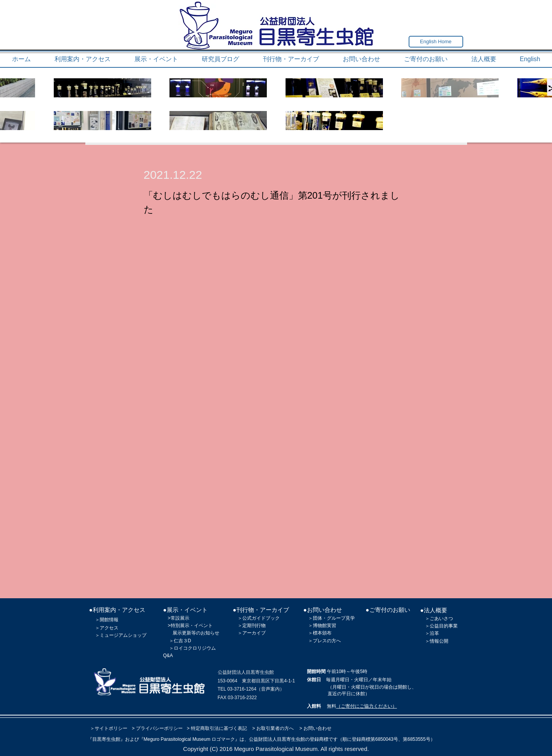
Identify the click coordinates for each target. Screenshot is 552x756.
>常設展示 (179, 618)
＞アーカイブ (252, 633)
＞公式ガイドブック (259, 618)
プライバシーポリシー (159, 728)
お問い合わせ (317, 728)
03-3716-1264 (242, 689)
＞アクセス (107, 628)
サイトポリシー (111, 728)
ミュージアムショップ (123, 635)
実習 (332, 626)
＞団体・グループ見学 (332, 618)
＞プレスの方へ (324, 641)
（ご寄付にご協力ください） (367, 706)
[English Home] (436, 42)
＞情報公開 (437, 641)
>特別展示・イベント (190, 626)
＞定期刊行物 (252, 626)
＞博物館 (317, 626)
